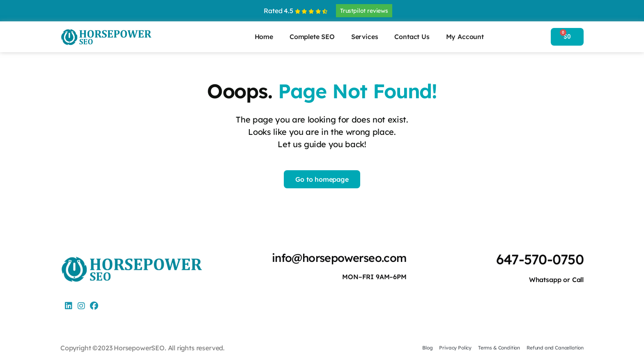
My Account (465, 37)
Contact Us (412, 37)
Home (264, 37)
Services (365, 37)
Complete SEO (312, 37)
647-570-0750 (539, 259)
